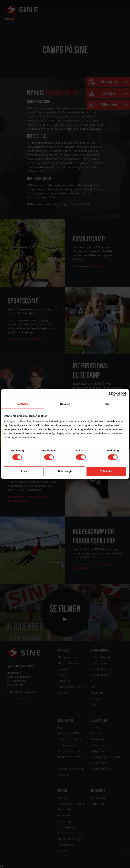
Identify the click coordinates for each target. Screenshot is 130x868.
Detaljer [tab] (65, 404)
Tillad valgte (65, 471)
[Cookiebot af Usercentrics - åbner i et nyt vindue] (111, 394)
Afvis (24, 471)
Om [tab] (107, 404)
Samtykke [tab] (23, 404)
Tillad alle (106, 471)
